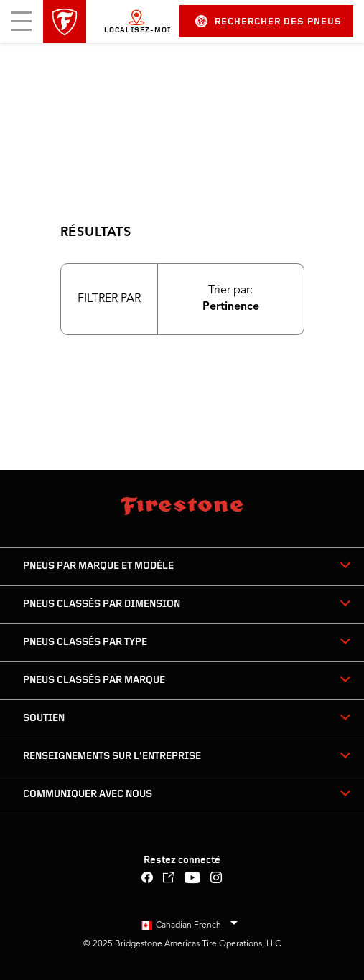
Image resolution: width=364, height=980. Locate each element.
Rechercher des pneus (269, 21)
